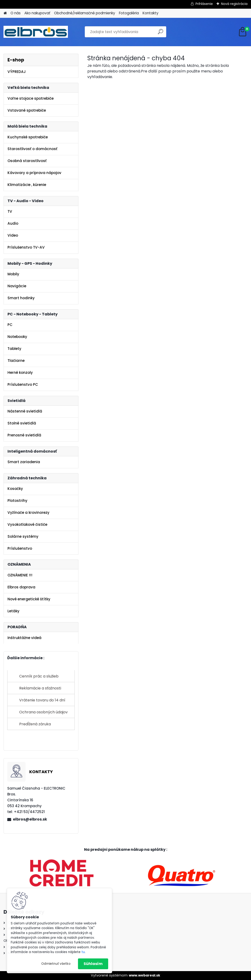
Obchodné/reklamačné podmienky (85, 13)
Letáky (13, 611)
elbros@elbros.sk (30, 819)
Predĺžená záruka (35, 724)
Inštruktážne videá (24, 638)
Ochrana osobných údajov (43, 712)
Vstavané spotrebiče (27, 110)
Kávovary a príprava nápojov (34, 173)
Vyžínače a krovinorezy (28, 513)
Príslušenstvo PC (23, 384)
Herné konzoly (20, 373)
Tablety (14, 349)
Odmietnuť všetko (56, 964)
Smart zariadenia (24, 462)
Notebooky (17, 337)
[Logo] (36, 32)
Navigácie (17, 286)
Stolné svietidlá (22, 423)
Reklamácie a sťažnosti (40, 688)
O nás (16, 13)
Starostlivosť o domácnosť (32, 149)
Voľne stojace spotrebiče (31, 98)
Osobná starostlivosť (27, 161)
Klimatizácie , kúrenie (27, 185)
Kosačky (15, 489)
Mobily (13, 274)
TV (10, 211)
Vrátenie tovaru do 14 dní (42, 700)
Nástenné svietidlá (25, 411)
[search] (161, 33)
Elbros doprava (21, 587)
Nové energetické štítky (29, 599)
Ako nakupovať (37, 13)
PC (10, 325)
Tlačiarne (16, 361)
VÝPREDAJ (17, 72)
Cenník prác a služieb (39, 676)
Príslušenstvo (20, 548)
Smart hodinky (21, 298)
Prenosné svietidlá (24, 435)
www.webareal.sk (144, 975)
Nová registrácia (234, 4)
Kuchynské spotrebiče (28, 137)
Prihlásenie (204, 4)
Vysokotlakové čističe (27, 524)
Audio (13, 223)
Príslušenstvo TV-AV (26, 247)
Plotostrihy (17, 501)
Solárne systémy (23, 536)
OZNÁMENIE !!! (20, 575)
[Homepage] (5, 13)
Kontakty (151, 13)
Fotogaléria (129, 13)
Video (13, 235)
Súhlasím (93, 964)
